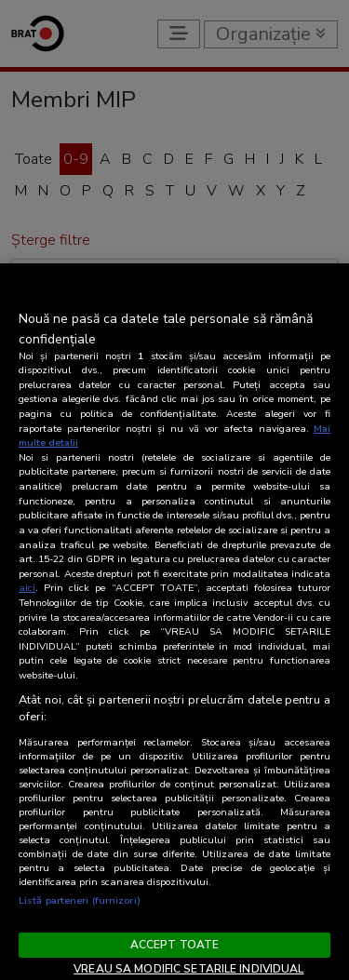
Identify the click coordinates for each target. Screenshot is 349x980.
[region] (174, 622)
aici (27, 588)
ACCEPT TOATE (174, 945)
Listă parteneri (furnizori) (80, 900)
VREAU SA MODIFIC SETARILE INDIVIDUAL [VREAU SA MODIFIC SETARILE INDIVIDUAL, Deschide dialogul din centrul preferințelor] (188, 969)
